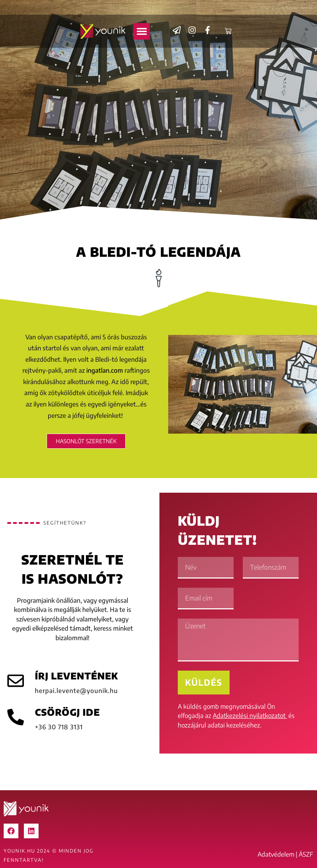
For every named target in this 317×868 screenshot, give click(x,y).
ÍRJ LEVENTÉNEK (76, 676)
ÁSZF (306, 854)
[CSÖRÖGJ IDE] (16, 717)
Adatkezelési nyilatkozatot (249, 715)
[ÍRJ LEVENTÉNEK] (16, 681)
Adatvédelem (276, 854)
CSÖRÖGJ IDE (67, 712)
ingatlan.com (104, 370)
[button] (142, 31)
